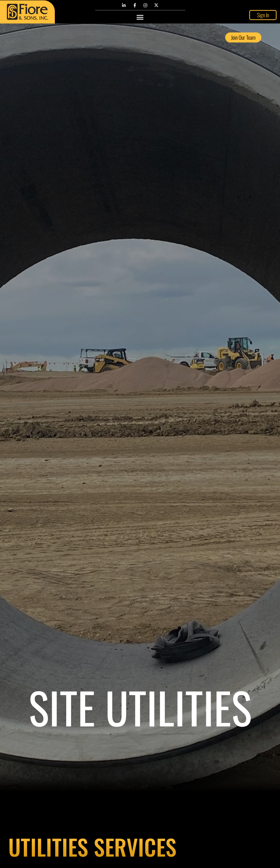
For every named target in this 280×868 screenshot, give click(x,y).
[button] (140, 16)
